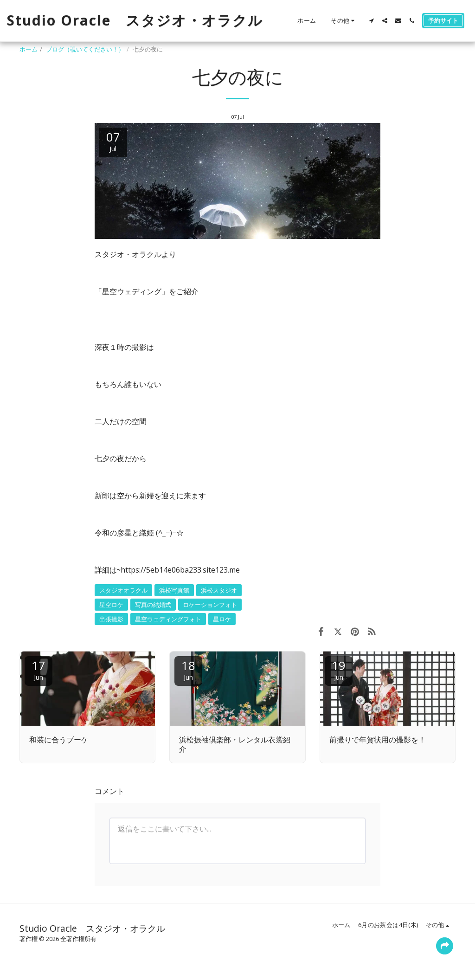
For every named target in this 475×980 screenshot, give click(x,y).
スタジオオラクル (123, 590)
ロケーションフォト (210, 605)
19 (339, 669)
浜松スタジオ (219, 590)
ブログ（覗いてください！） (85, 49)
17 (39, 669)
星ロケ (222, 619)
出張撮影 (111, 619)
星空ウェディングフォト (168, 619)
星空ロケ (111, 605)
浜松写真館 (174, 590)
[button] (371, 21)
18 (188, 669)
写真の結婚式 (153, 605)
